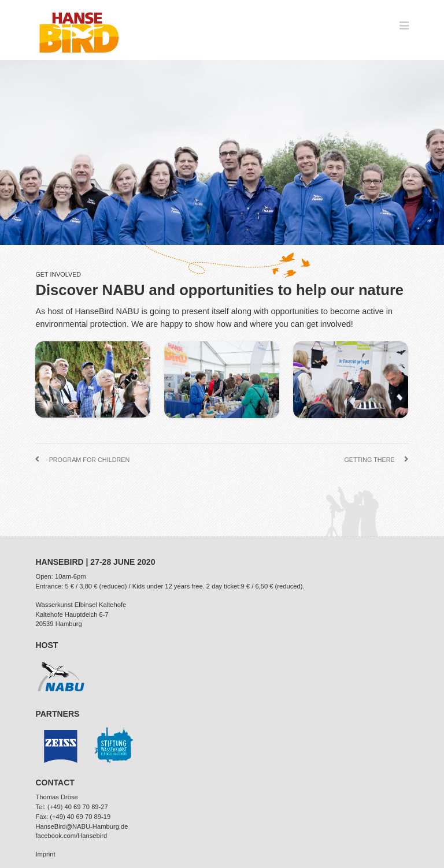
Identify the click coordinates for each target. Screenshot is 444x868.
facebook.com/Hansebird (71, 836)
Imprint (45, 854)
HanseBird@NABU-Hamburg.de (82, 826)
